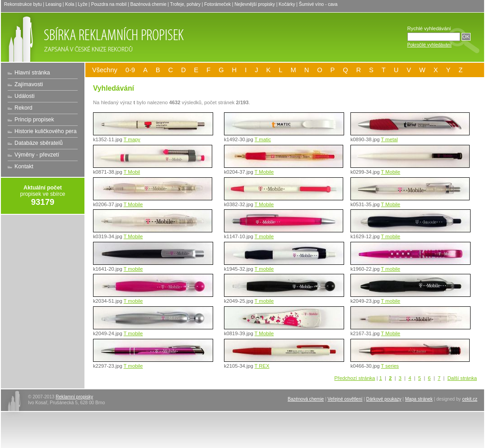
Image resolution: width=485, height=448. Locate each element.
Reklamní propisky (74, 397)
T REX (262, 366)
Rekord (23, 108)
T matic (263, 139)
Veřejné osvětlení (345, 399)
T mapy (132, 139)
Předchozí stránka (354, 378)
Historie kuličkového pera (46, 131)
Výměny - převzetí (37, 155)
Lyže (83, 4)
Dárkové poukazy (384, 399)
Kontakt (24, 166)
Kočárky (287, 4)
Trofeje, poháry (185, 4)
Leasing (54, 4)
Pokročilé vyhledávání (429, 45)
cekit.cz (470, 399)
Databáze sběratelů (39, 143)
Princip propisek (34, 120)
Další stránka (462, 378)
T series (390, 366)
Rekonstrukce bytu (23, 4)
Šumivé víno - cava (318, 4)
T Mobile (264, 172)
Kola (70, 4)
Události (24, 96)
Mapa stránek (419, 399)
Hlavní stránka (32, 73)
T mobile (264, 236)
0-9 (130, 70)
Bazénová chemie (148, 4)
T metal (389, 139)
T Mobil (132, 172)
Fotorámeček (217, 4)
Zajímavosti (29, 84)
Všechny (105, 70)
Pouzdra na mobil (109, 4)
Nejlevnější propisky (255, 4)
